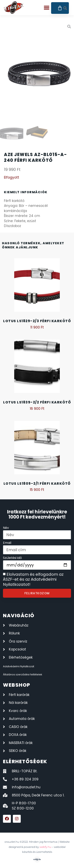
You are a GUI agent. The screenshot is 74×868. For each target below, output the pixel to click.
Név (6, 528)
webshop (17, 685)
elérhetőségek (25, 762)
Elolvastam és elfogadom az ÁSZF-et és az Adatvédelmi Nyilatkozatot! (33, 579)
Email (7, 543)
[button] (47, 8)
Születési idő (12, 558)
